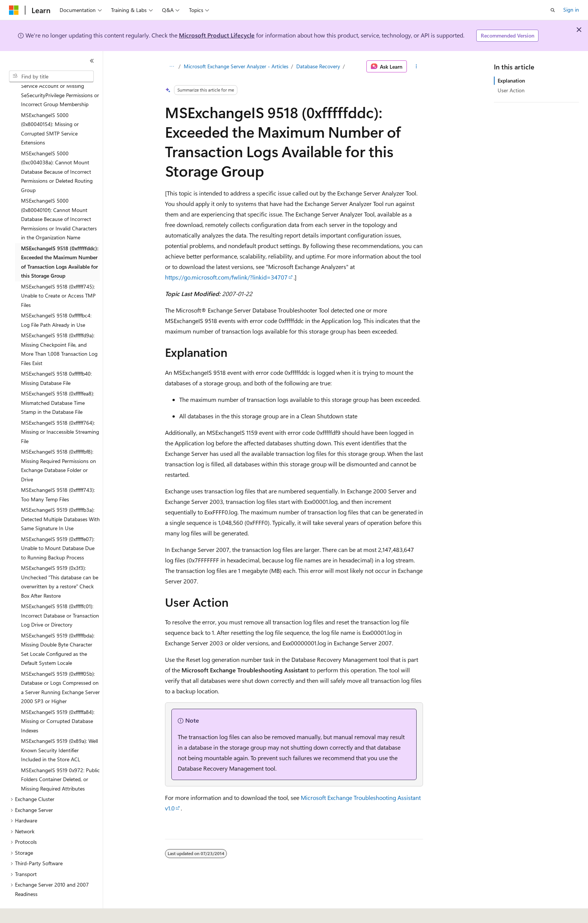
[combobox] (51, 77)
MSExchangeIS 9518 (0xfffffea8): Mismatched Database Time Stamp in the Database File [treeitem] (58, 382)
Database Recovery (318, 66)
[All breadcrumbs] (172, 66)
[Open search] (553, 10)
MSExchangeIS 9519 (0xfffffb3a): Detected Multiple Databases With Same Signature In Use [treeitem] (60, 498)
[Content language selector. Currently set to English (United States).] (43, 912)
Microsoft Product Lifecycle (217, 35)
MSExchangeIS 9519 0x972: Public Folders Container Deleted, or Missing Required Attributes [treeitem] (60, 759)
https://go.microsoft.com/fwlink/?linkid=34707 (226, 277)
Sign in (571, 10)
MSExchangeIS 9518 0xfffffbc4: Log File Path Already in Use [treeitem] (56, 299)
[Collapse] (92, 61)
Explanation (511, 80)
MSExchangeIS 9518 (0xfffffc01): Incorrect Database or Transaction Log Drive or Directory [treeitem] (60, 595)
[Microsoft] (14, 10)
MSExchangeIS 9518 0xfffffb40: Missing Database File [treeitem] (56, 358)
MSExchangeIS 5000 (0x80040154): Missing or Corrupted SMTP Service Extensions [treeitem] (50, 108)
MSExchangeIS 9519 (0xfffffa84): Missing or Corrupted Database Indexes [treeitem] (58, 701)
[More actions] (416, 66)
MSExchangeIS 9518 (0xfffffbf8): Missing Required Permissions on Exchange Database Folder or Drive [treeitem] (58, 445)
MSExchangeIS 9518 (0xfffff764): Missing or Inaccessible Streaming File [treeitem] (60, 411)
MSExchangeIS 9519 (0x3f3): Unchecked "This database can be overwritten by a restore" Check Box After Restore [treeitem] (60, 561)
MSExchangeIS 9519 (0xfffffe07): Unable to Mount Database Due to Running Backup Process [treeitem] (58, 528)
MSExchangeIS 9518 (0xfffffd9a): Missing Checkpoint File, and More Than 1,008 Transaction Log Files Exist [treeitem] (59, 328)
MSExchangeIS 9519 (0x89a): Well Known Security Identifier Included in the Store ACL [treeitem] (59, 729)
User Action (511, 90)
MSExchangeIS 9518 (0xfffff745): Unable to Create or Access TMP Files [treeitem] (58, 275)
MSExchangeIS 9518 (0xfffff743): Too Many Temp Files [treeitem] (58, 474)
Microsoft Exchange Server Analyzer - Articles (236, 66)
